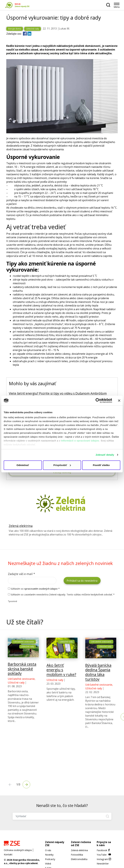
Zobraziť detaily (105, 455)
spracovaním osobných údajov (41, 589)
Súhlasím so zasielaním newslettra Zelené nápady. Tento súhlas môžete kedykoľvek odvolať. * (61, 594)
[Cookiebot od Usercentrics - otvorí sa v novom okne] (98, 401)
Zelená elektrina (21, 526)
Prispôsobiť (62, 465)
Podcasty (50, 859)
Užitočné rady (33, 29)
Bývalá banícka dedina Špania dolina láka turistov (98, 685)
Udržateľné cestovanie (24, 655)
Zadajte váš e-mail (21, 574)
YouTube (104, 855)
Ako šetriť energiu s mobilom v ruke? (61, 683)
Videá (48, 863)
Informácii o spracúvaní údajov (80, 441)
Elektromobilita (79, 859)
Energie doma (15, 29)
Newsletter (103, 863)
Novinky (49, 855)
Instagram (104, 859)
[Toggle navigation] (117, 4)
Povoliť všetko (101, 465)
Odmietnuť (23, 465)
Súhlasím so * (34, 589)
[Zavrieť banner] (119, 401)
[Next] (10, 785)
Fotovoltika (77, 855)
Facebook (103, 850)
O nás (48, 850)
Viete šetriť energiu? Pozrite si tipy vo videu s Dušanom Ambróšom (58, 393)
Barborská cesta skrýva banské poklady (22, 682)
